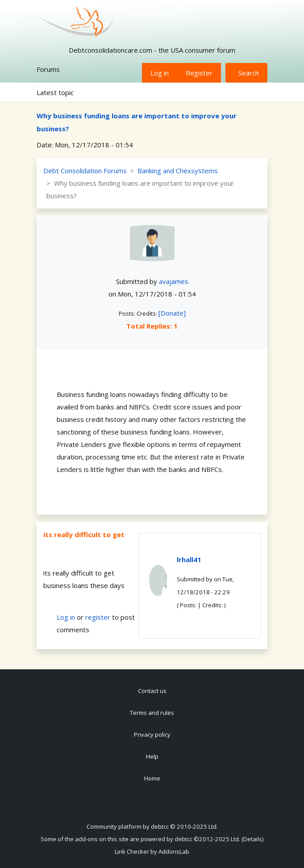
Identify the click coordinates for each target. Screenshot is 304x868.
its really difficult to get (84, 534)
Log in (160, 73)
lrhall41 (189, 559)
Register (199, 73)
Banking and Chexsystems (178, 171)
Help (152, 756)
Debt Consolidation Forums (85, 171)
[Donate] (172, 313)
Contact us (152, 691)
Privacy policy (152, 734)
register (98, 617)
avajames (174, 281)
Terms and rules (152, 713)
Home (152, 778)
